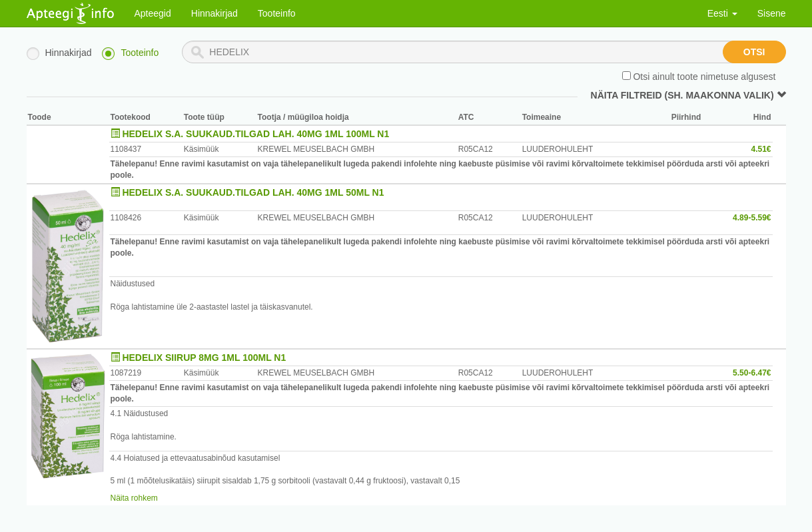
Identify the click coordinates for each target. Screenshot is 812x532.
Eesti (722, 13)
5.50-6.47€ (752, 373)
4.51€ (761, 149)
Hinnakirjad (214, 13)
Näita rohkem (134, 498)
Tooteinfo (277, 13)
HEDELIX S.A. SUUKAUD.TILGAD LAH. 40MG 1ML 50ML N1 (253, 192)
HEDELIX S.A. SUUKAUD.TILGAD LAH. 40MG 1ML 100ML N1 (255, 134)
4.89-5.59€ (752, 218)
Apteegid (153, 13)
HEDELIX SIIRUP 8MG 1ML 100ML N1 (204, 358)
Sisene (772, 13)
